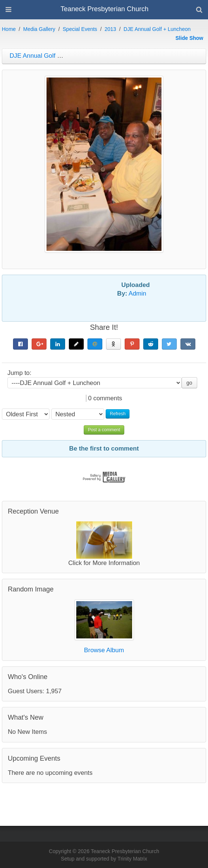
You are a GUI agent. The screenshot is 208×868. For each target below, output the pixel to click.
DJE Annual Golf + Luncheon (157, 29)
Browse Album (104, 650)
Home (9, 29)
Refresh (118, 414)
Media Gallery (39, 29)
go (189, 383)
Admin (138, 293)
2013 (110, 29)
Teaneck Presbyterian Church (105, 9)
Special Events (80, 29)
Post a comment (104, 430)
